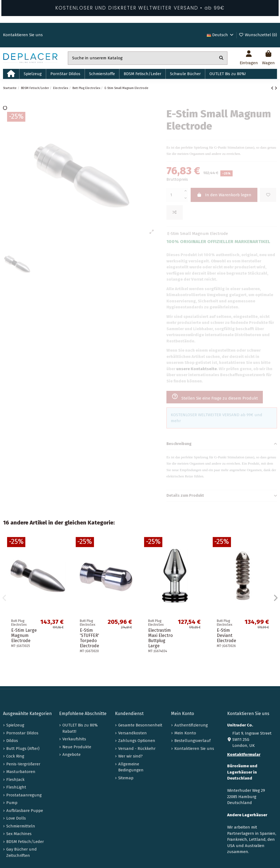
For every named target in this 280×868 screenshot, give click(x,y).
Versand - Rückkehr (137, 749)
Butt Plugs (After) (23, 749)
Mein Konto (185, 733)
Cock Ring (15, 756)
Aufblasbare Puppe (25, 811)
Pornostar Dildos (22, 733)
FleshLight (16, 787)
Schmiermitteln (21, 826)
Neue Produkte (77, 747)
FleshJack (15, 780)
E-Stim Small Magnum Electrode (198, 234)
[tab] (222, 444)
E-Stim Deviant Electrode (226, 635)
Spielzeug (15, 725)
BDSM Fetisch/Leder (25, 842)
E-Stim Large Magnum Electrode (24, 635)
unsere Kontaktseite (197, 369)
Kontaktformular (244, 754)
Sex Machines (19, 834)
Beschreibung (222, 444)
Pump (12, 803)
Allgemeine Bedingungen (131, 767)
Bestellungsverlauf (192, 741)
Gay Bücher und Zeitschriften (22, 852)
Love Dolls (16, 818)
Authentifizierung (191, 725)
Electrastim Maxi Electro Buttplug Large (160, 638)
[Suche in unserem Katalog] (221, 58)
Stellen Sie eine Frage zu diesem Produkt (215, 397)
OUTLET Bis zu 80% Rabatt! (80, 728)
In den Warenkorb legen (224, 195)
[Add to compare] (175, 212)
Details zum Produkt (222, 496)
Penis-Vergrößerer (23, 764)
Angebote (71, 754)
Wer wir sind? (130, 756)
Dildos (12, 741)
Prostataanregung (24, 795)
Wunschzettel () (258, 35)
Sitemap (126, 778)
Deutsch (220, 35)
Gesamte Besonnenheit (140, 725)
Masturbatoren (21, 772)
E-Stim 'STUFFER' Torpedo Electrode (89, 638)
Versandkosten (133, 733)
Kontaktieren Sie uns (23, 35)
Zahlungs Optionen (137, 741)
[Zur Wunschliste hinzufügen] (268, 195)
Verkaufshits (74, 739)
